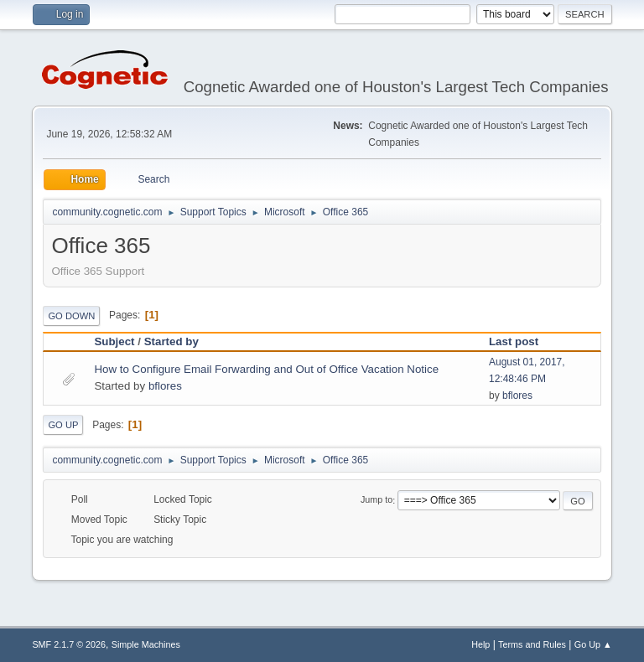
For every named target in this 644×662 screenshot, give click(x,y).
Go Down (71, 316)
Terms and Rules (532, 644)
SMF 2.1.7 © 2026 (69, 644)
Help (480, 644)
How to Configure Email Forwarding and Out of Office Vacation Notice (266, 369)
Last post (514, 341)
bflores (165, 386)
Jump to (377, 500)
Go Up (63, 425)
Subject (114, 341)
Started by (171, 341)
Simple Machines (146, 644)
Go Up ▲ (593, 644)
